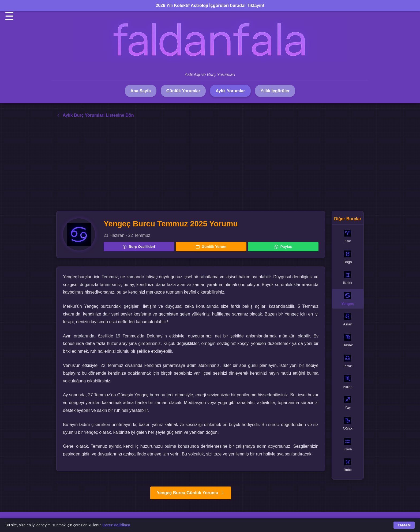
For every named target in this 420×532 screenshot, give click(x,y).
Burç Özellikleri (139, 247)
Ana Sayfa (139, 91)
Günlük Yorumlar (183, 91)
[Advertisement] (210, 165)
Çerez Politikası (117, 525)
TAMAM (404, 525)
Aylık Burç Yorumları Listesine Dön (95, 115)
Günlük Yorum (211, 247)
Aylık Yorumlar (231, 91)
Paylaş (283, 247)
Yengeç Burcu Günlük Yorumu (191, 493)
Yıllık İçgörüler (276, 91)
